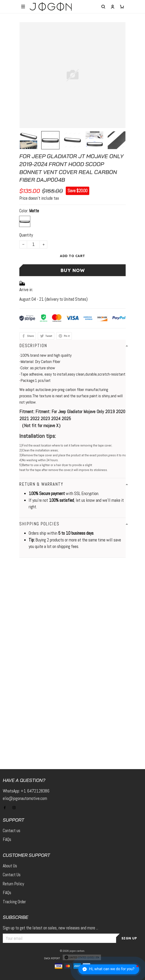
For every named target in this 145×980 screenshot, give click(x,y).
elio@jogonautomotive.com (25, 798)
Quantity (26, 235)
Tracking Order (14, 902)
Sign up (129, 938)
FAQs (7, 839)
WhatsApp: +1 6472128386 (26, 791)
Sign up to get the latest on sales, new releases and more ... (50, 928)
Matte (34, 211)
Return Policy (13, 884)
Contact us (12, 831)
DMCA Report (52, 958)
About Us (10, 866)
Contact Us (12, 875)
